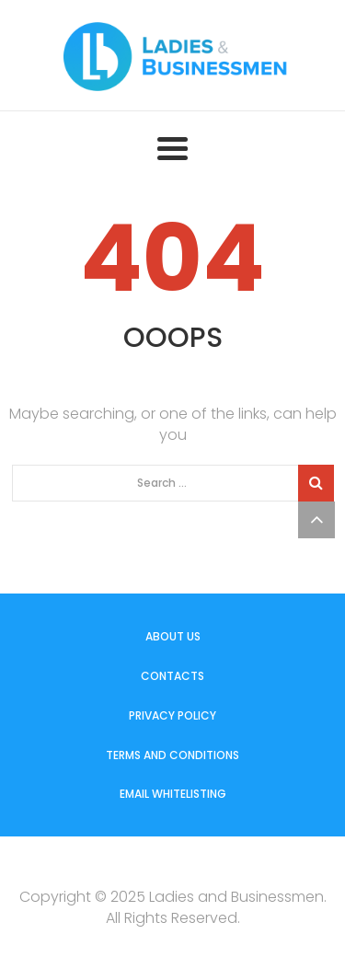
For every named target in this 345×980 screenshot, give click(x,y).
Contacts (172, 676)
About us (173, 636)
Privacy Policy (172, 715)
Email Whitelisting (173, 794)
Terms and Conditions (172, 755)
